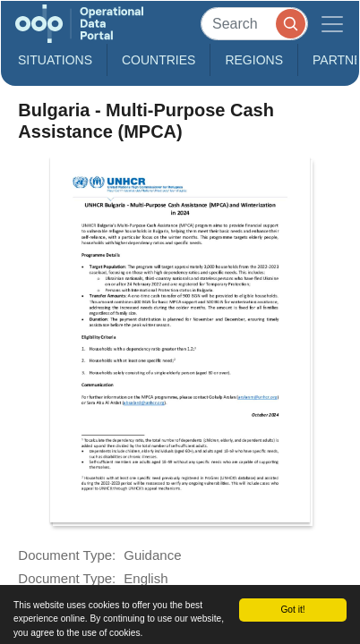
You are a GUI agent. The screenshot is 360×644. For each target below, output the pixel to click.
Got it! (292, 610)
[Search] (254, 24)
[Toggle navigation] (332, 24)
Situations (55, 60)
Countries (159, 60)
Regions (254, 60)
